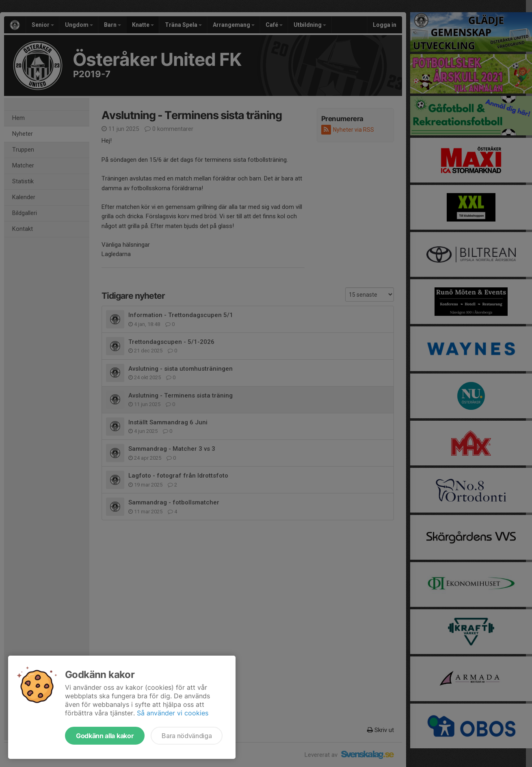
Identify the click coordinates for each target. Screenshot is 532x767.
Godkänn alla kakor (105, 736)
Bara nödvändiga (187, 736)
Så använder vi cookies (173, 713)
